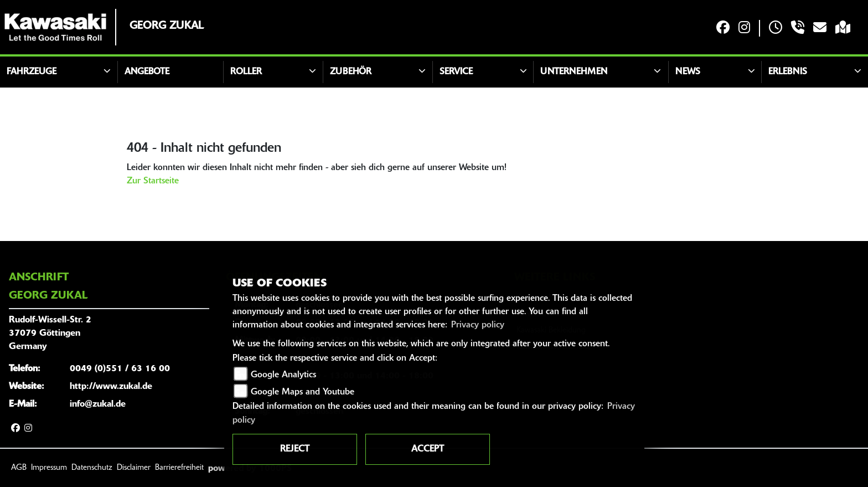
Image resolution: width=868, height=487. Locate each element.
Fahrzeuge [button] (32, 72)
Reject (295, 449)
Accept (428, 449)
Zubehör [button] (351, 72)
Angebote (147, 72)
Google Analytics (283, 375)
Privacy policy (478, 325)
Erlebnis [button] (788, 72)
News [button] (688, 72)
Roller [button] (246, 72)
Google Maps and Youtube (303, 392)
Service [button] (456, 72)
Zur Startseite (153, 181)
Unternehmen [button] (574, 72)
